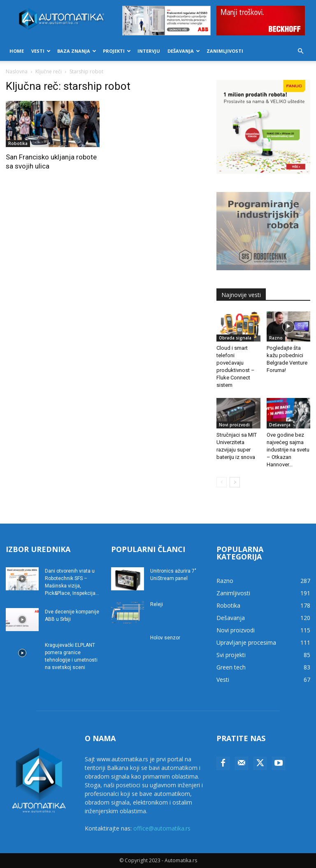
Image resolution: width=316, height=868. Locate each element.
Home (17, 51)
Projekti (117, 51)
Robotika (18, 143)
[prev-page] (222, 482)
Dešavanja (184, 51)
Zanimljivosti (225, 51)
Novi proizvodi (234, 425)
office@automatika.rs (162, 828)
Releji (157, 604)
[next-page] (235, 482)
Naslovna (17, 71)
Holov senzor (165, 638)
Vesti (41, 51)
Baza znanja (77, 51)
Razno (276, 338)
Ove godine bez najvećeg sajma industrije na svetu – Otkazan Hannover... (288, 450)
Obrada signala (235, 338)
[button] (300, 51)
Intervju (149, 51)
